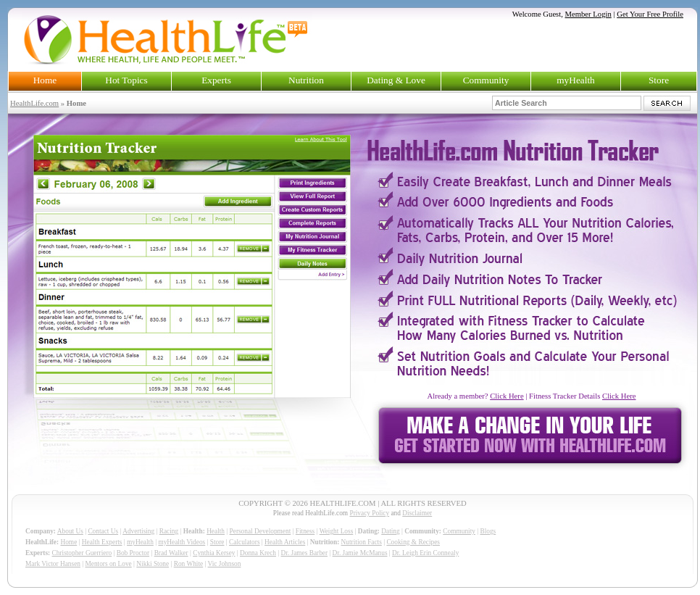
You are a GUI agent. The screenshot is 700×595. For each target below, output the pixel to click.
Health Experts (102, 542)
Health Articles (285, 542)
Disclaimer (417, 513)
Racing (169, 531)
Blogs (488, 531)
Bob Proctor (133, 553)
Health (216, 531)
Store (659, 80)
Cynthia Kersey (214, 553)
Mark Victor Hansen (53, 564)
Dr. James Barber (305, 553)
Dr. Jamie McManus (360, 553)
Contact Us (103, 531)
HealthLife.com (34, 103)
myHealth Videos (182, 542)
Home (45, 80)
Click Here (507, 396)
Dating (390, 531)
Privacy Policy (369, 513)
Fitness (305, 531)
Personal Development (261, 531)
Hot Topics (126, 80)
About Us (70, 531)
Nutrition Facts (362, 542)
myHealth (576, 80)
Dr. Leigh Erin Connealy (425, 553)
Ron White (189, 564)
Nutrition (306, 80)
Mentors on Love (109, 564)
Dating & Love (396, 80)
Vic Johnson (225, 564)
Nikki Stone (153, 564)
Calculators (244, 542)
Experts (216, 80)
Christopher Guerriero (82, 553)
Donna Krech (258, 553)
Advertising (138, 531)
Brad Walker (171, 553)
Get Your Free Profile (650, 14)
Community (486, 80)
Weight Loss (337, 531)
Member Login (588, 14)
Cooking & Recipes (413, 542)
